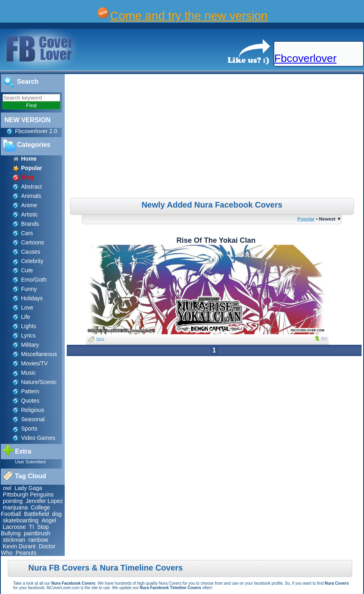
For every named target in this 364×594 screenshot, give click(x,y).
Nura (100, 339)
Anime (29, 205)
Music (29, 373)
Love (27, 308)
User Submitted (30, 462)
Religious (33, 410)
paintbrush (37, 533)
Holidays (32, 298)
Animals (31, 196)
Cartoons (33, 242)
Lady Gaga (29, 488)
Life (26, 317)
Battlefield (37, 514)
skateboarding (21, 520)
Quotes (30, 401)
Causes (31, 252)
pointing (13, 501)
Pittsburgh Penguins (28, 494)
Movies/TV (34, 363)
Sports (29, 429)
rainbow (38, 540)
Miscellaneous (39, 354)
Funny (29, 289)
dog (57, 514)
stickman (14, 540)
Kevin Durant (19, 546)
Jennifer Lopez (44, 501)
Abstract (31, 187)
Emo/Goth (34, 280)
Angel (49, 520)
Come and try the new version (189, 16)
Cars (27, 233)
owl (7, 488)
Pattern (30, 391)
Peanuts (26, 553)
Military (30, 345)
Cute (27, 270)
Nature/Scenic (39, 382)
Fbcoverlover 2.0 (36, 131)
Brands (30, 224)
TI (32, 527)
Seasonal (33, 419)
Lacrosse (14, 527)
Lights (29, 326)
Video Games (38, 438)
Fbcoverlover (305, 58)
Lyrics (28, 335)
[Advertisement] (215, 137)
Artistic (30, 214)
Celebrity (32, 261)
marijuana (15, 507)
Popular (306, 219)
